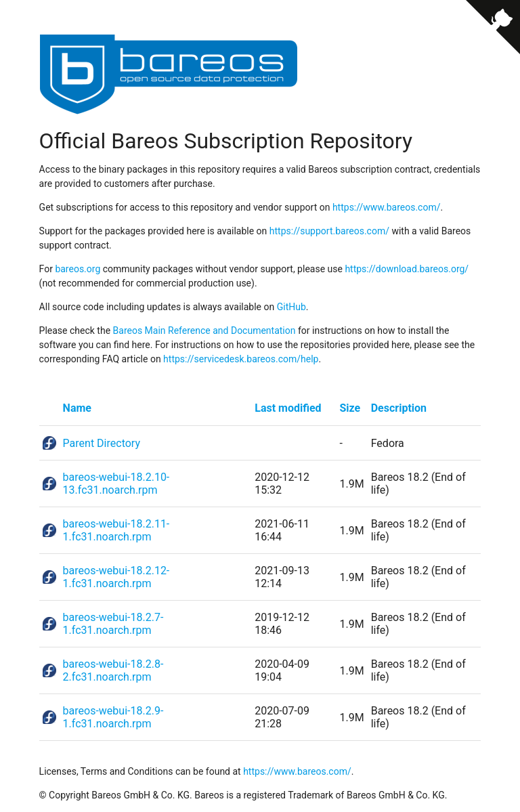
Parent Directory (102, 443)
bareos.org (78, 269)
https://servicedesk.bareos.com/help (241, 359)
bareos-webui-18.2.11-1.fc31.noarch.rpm (116, 530)
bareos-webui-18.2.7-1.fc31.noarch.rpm (113, 624)
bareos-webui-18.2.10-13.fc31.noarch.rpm (116, 484)
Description (399, 408)
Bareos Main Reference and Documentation (204, 330)
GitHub (291, 307)
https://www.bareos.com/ (387, 207)
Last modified (288, 408)
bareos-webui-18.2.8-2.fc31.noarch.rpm (113, 670)
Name (77, 408)
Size (350, 408)
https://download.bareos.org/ (407, 269)
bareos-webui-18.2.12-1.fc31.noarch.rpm (116, 577)
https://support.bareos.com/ (329, 231)
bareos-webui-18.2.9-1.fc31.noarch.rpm (113, 717)
